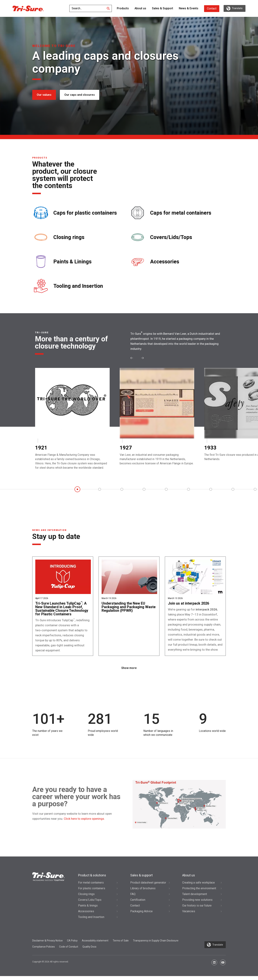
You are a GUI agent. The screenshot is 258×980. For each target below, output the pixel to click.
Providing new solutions (197, 904)
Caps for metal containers (181, 213)
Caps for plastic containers (85, 213)
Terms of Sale (121, 945)
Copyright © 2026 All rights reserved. (50, 966)
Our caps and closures (80, 95)
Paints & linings (88, 909)
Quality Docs (89, 951)
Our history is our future (197, 909)
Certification (138, 904)
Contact (212, 9)
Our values (44, 95)
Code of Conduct (69, 951)
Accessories (165, 262)
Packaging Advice (141, 915)
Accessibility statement (95, 945)
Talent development (195, 898)
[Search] (108, 8)
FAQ (133, 898)
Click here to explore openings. (84, 823)
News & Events (189, 8)
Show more (129, 672)
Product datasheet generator (148, 887)
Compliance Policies (44, 951)
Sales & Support (163, 8)
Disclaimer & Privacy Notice (47, 945)
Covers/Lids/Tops (171, 237)
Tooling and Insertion (78, 286)
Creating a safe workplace (199, 887)
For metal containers (91, 887)
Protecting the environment (199, 892)
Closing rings (69, 237)
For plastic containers (92, 892)
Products (123, 8)
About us (140, 8)
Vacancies (189, 915)
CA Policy (72, 945)
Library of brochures (143, 892)
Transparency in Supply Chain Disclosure (156, 945)
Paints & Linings (72, 262)
